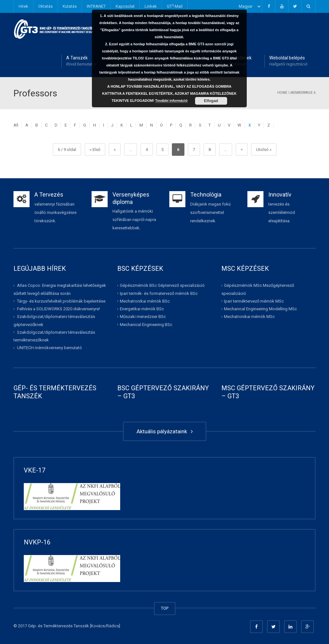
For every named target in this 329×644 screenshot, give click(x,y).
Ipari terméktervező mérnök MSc (254, 301)
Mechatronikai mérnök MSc (249, 317)
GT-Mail (175, 6)
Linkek (151, 6)
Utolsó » (264, 150)
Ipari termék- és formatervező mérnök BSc (159, 293)
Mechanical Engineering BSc (146, 324)
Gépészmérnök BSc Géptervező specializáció (162, 285)
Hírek (23, 6)
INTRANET (96, 6)
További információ (171, 101)
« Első (95, 150)
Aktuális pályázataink (165, 431)
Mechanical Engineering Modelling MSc (260, 309)
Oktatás (45, 6)
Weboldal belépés (288, 61)
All (16, 125)
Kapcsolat (125, 6)
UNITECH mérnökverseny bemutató (49, 348)
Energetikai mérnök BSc (142, 309)
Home (282, 93)
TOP (165, 608)
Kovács (98, 626)
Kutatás (70, 6)
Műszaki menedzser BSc (143, 317)
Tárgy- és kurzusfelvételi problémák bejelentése (61, 301)
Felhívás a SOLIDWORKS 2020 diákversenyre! (58, 309)
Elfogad (211, 101)
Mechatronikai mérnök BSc (145, 301)
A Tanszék (81, 61)
